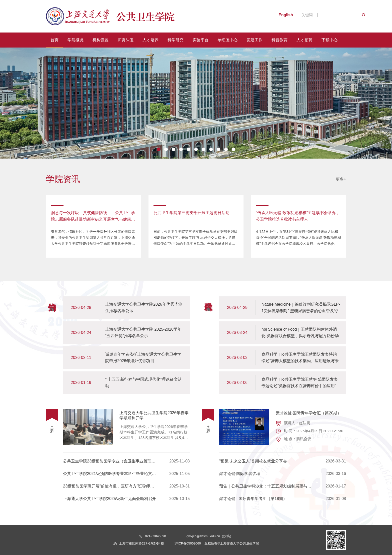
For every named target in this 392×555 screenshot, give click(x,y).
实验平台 (200, 40)
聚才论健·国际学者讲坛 (283, 474)
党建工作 (254, 40)
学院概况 (75, 40)
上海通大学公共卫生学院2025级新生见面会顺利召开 (126, 499)
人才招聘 (304, 40)
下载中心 (329, 40)
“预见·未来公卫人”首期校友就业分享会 (283, 461)
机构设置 (100, 40)
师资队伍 (125, 40)
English (286, 15)
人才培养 (150, 40)
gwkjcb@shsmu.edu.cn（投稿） (210, 536)
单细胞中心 (227, 40)
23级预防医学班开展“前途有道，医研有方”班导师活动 (126, 486)
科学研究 (175, 40)
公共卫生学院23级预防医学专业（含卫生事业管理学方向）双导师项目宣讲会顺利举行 (126, 461)
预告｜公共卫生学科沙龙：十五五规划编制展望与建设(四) (283, 486)
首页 (54, 40)
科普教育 (279, 40)
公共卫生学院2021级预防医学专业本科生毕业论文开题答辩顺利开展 (126, 474)
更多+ (341, 179)
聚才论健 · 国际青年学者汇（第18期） (283, 499)
